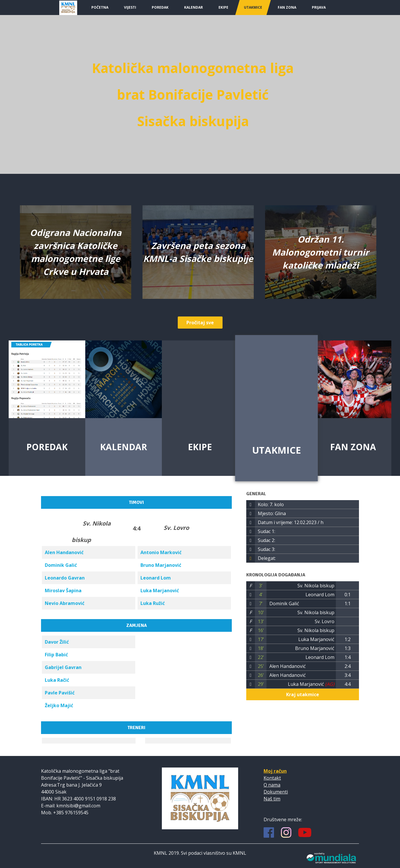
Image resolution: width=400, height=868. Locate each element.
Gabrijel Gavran (63, 667)
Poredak (160, 7)
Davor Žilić (57, 642)
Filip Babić (56, 655)
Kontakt (272, 778)
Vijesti (130, 7)
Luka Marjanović (160, 591)
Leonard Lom (156, 578)
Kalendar (193, 7)
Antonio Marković (161, 552)
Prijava (319, 7)
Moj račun (275, 771)
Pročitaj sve (200, 323)
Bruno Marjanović (161, 565)
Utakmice (253, 7)
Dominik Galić (61, 565)
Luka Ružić (153, 603)
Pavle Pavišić (60, 693)
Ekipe (223, 7)
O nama (272, 785)
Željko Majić (59, 705)
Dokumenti (276, 792)
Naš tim (272, 799)
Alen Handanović (64, 552)
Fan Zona (287, 7)
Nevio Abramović (65, 603)
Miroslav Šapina (63, 591)
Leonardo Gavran (65, 578)
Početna (100, 7)
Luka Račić (57, 680)
